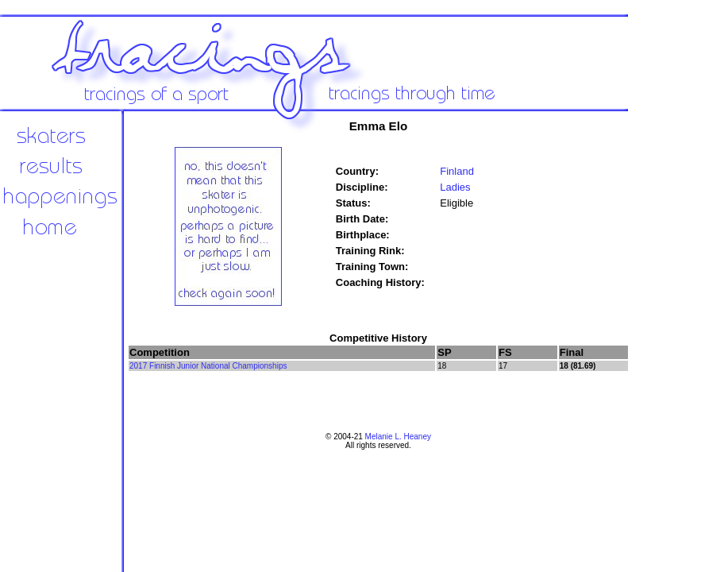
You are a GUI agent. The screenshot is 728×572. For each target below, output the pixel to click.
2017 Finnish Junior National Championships (208, 366)
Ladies (455, 187)
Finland (457, 171)
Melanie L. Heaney (398, 437)
